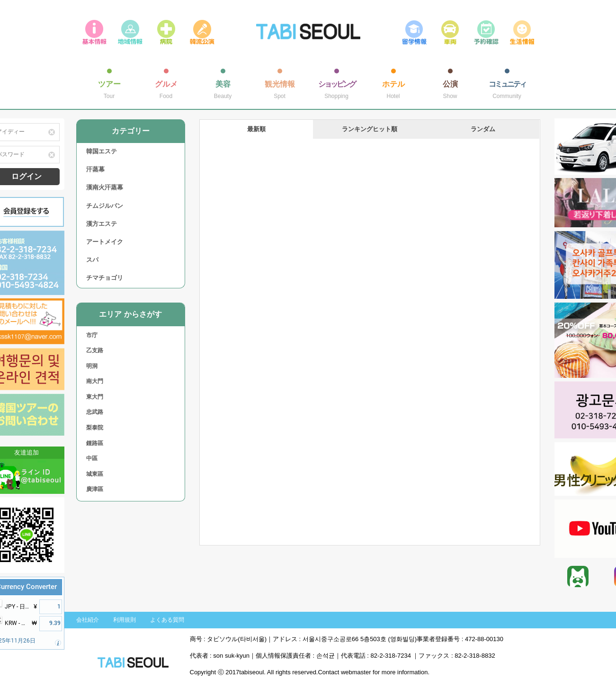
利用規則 (125, 620)
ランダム (483, 129)
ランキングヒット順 (370, 129)
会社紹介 (88, 620)
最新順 (256, 129)
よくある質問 (167, 620)
